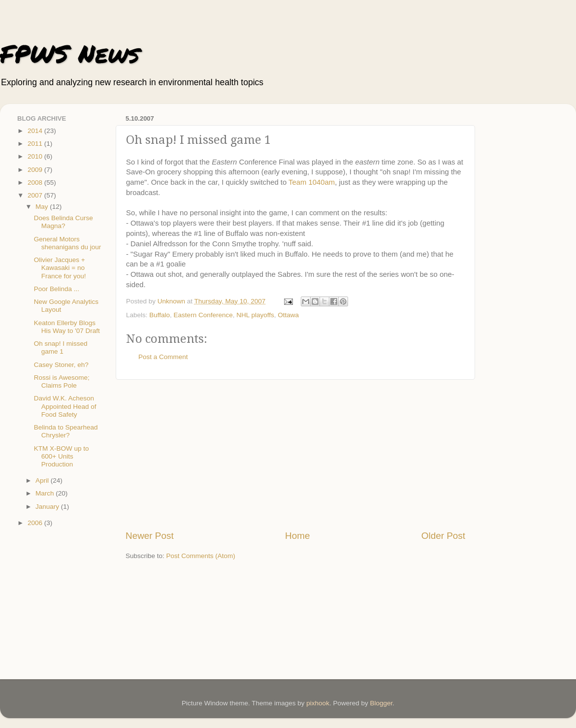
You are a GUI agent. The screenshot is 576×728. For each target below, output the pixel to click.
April (43, 480)
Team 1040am (312, 182)
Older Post (443, 536)
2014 (36, 131)
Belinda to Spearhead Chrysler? (66, 431)
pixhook (318, 703)
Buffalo (160, 315)
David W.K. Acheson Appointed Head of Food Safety (65, 406)
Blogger (381, 703)
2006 (36, 523)
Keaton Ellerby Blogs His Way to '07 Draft (67, 327)
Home (297, 536)
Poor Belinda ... (57, 289)
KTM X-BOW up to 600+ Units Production (62, 456)
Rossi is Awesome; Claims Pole (62, 381)
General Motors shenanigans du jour (68, 243)
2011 (36, 144)
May (43, 207)
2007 (36, 195)
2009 (36, 170)
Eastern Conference (203, 315)
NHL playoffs (255, 315)
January (48, 507)
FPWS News (70, 53)
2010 (36, 156)
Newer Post (150, 536)
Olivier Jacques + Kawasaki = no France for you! (60, 268)
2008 (36, 182)
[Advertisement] (295, 455)
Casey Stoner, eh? (61, 365)
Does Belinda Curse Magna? (64, 222)
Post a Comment (163, 357)
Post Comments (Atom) (201, 556)
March (46, 493)
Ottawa (288, 315)
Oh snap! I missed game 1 (61, 347)
